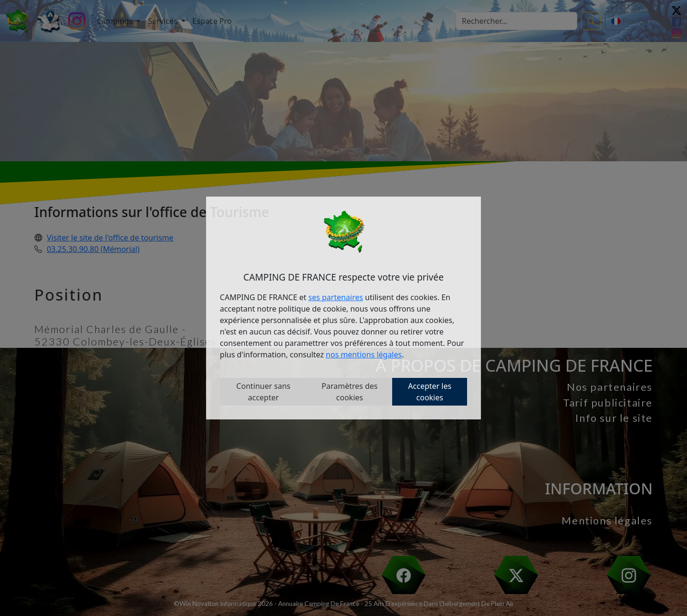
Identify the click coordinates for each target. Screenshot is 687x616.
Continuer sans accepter (263, 392)
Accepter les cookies (430, 392)
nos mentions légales (364, 355)
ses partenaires (336, 297)
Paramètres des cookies (349, 392)
